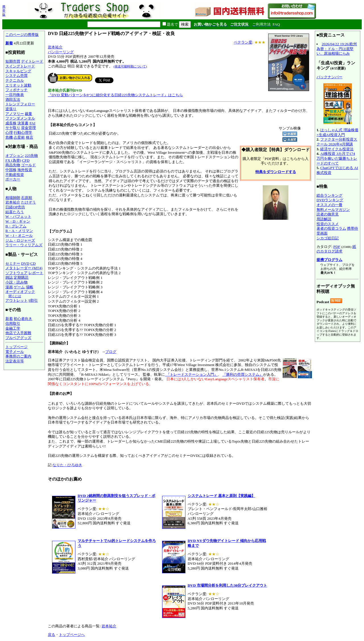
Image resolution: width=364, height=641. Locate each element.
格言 (30, 137)
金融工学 (13, 328)
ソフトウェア (16, 273)
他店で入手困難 (18, 333)
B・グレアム (16, 226)
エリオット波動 (18, 85)
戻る (51, 635)
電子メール (15, 352)
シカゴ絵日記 (328, 238)
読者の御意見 (328, 214)
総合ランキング (329, 195)
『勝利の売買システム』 (243, 374)
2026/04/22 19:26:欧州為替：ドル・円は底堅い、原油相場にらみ (337, 49)
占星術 (19, 137)
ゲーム (19, 287)
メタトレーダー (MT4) (24, 268)
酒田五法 (13, 99)
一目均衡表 (15, 95)
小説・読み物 (16, 282)
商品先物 (13, 165)
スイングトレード (20, 66)
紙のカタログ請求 (336, 249)
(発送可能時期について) (130, 66)
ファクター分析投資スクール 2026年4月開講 (337, 142)
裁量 (28, 114)
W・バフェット (18, 216)
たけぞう (28, 202)
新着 (9, 43)
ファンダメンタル (20, 118)
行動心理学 (23, 132)
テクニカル (15, 80)
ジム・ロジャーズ (20, 240)
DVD (25, 263)
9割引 (33, 300)
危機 (9, 137)
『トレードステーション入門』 (191, 374)
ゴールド (28, 165)
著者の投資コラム (331, 228)
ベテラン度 (243, 42)
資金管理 (28, 128)
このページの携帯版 (22, 35)
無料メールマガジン (333, 210)
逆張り (11, 109)
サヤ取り (13, 128)
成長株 (11, 123)
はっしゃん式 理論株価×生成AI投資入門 (337, 132)
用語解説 (324, 219)
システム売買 (16, 76)
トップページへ (72, 635)
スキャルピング (18, 71)
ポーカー (13, 179)
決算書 (23, 123)
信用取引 (13, 323)
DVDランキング (330, 200)
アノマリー (15, 114)
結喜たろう (15, 212)
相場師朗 (13, 198)
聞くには (15, 296)
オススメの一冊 (329, 205)
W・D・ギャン (18, 221)
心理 (9, 132)
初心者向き (23, 319)
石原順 (27, 198)
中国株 (11, 170)
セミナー (13, 263)
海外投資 (25, 170)
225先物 (31, 156)
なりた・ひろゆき (67, 465)
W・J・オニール (19, 236)
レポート (36, 273)
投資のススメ (328, 224)
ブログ (111, 352)
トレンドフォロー (20, 104)
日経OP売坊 (15, 207)
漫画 (9, 287)
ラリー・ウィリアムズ (24, 245)
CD (33, 263)
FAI (33, 123)
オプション (15, 156)
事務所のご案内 (18, 356)
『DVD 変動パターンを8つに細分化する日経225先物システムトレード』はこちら (115, 95)
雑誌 (9, 277)
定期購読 (21, 277)
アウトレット (16, 300)
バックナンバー (329, 77)
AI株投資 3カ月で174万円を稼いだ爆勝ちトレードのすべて (337, 158)
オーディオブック (20, 292)
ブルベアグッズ (18, 338)
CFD (26, 160)
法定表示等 (15, 361)
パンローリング (61, 52)
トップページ (16, 347)
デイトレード (32, 61)
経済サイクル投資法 (337, 149)
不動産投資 (15, 175)
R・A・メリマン (19, 231)
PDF (337, 247)
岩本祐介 (13, 202)
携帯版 (4, 11)
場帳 (30, 287)
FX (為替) (13, 160)
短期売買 (13, 61)
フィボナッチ (16, 90)
